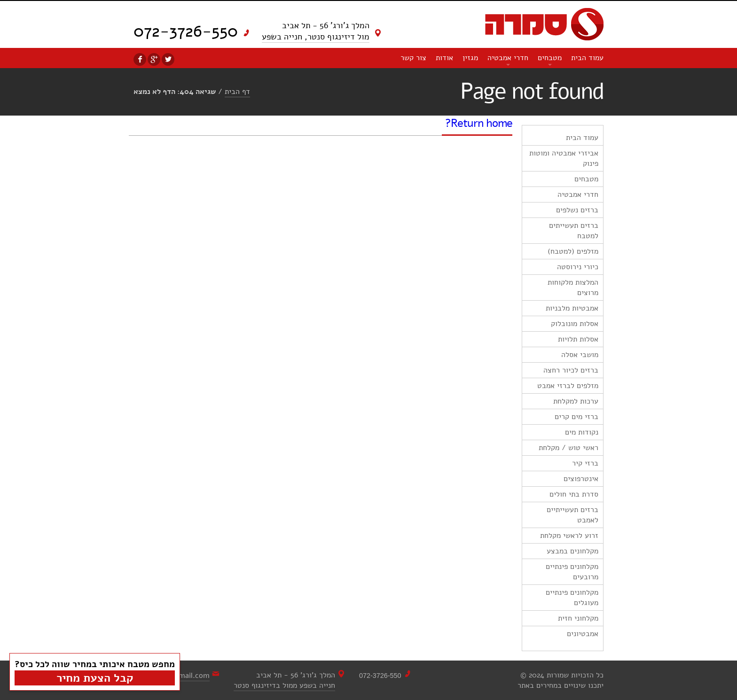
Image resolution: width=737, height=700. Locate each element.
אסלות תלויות (578, 339)
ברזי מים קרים (576, 417)
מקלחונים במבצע (572, 551)
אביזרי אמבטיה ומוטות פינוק (564, 158)
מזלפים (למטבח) (573, 251)
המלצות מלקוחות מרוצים (573, 288)
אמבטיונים (583, 634)
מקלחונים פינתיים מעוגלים (572, 598)
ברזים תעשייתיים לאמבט (572, 515)
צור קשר (413, 58)
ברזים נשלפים (577, 210)
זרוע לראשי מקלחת (569, 536)
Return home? (479, 123)
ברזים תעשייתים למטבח (574, 231)
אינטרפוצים (581, 479)
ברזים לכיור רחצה (571, 370)
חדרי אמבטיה (508, 58)
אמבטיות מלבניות (572, 308)
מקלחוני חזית (578, 618)
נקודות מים (582, 432)
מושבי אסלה (580, 355)
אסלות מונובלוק (575, 324)
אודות (444, 58)
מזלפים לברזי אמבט (568, 386)
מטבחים (550, 58)
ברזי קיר (585, 463)
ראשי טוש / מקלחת (568, 448)
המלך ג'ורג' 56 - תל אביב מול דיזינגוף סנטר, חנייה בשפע (316, 31)
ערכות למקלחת (576, 401)
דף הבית (237, 92)
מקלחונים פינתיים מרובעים (572, 572)
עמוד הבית (587, 58)
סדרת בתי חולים (574, 494)
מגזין (470, 58)
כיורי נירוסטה (578, 267)
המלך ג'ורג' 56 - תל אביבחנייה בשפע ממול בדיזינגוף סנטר (284, 680)
